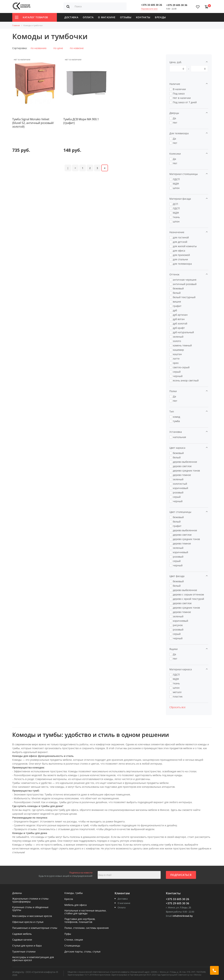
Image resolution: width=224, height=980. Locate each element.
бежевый (178, 288)
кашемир (178, 350)
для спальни (180, 259)
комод (176, 417)
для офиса (179, 251)
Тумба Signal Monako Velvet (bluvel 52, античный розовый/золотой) (33, 123)
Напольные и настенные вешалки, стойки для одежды (85, 912)
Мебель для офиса (76, 905)
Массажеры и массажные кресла (32, 916)
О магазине (107, 17)
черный (178, 376)
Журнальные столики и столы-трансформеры (31, 900)
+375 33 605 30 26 (152, 5)
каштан (177, 354)
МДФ (176, 184)
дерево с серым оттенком (188, 594)
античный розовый (185, 284)
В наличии (179, 89)
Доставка (71, 17)
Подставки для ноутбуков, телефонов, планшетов (80, 921)
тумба (176, 421)
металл (177, 692)
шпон (176, 188)
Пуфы (68, 934)
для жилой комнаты (185, 246)
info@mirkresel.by (183, 916)
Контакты (143, 17)
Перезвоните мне (149, 9)
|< (68, 146)
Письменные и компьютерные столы (35, 928)
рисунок (178, 625)
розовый (178, 492)
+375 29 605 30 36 (177, 5)
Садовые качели (22, 940)
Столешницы (72, 946)
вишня (177, 302)
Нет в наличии (182, 98)
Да (174, 118)
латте (176, 359)
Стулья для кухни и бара (27, 946)
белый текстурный (184, 297)
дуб (175, 310)
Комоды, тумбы (74, 893)
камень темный (182, 345)
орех (176, 363)
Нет (175, 123)
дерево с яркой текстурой (188, 599)
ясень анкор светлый (186, 380)
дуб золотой (180, 323)
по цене (58, 48)
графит (177, 306)
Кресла (69, 899)
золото (177, 341)
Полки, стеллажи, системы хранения (87, 928)
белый (177, 293)
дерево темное (182, 475)
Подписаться (181, 875)
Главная (16, 25)
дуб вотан (179, 319)
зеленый (178, 337)
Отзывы (126, 17)
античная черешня (185, 280)
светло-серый (181, 367)
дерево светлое (182, 466)
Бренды (160, 17)
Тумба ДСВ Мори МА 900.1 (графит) (81, 121)
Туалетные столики (24, 952)
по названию (39, 48)
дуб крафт (179, 328)
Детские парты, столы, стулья (82, 952)
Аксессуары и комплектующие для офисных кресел (33, 959)
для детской (180, 242)
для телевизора (182, 264)
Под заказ (179, 94)
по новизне (77, 48)
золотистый (180, 484)
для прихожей (181, 255)
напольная (179, 437)
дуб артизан (180, 315)
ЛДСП (176, 179)
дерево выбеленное (185, 462)
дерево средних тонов (186, 471)
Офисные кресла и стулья (28, 922)
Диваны (17, 893)
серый (177, 372)
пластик (178, 696)
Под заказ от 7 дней (185, 102)
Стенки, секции (74, 940)
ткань (176, 217)
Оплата (88, 17)
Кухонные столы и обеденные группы (30, 909)
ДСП (175, 204)
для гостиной (181, 237)
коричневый (181, 488)
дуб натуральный (183, 332)
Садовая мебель (22, 934)
